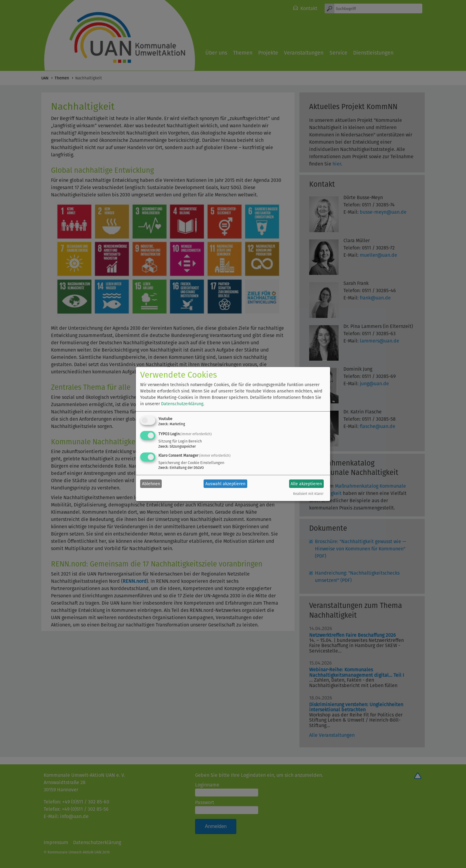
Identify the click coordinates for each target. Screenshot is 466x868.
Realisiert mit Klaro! (308, 494)
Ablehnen (151, 484)
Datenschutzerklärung (182, 404)
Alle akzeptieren (306, 484)
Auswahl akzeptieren (225, 484)
